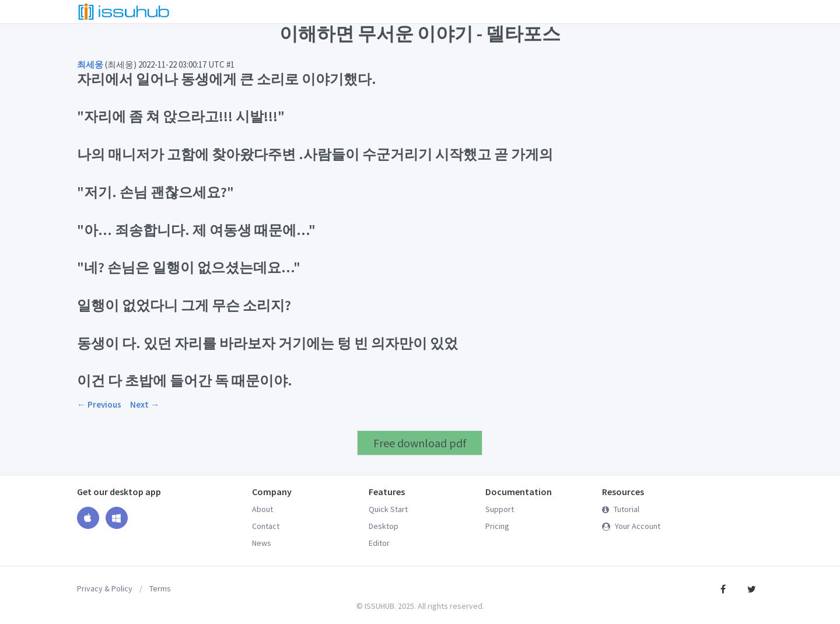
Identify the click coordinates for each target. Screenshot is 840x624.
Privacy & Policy (105, 588)
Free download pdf (420, 443)
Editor (379, 543)
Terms (160, 588)
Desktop (384, 526)
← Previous (99, 404)
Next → (145, 404)
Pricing (497, 526)
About (262, 509)
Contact (266, 526)
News (262, 543)
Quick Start (388, 509)
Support (500, 509)
